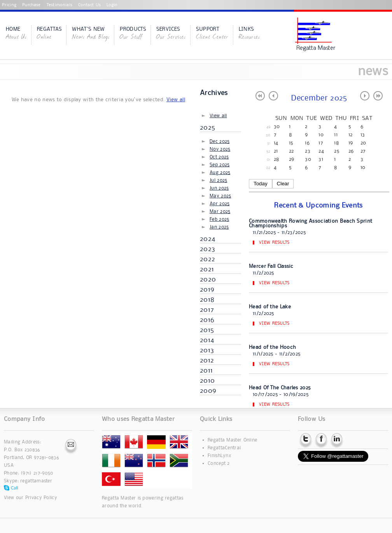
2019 (207, 290)
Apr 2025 (220, 204)
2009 (208, 391)
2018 (207, 300)
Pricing (9, 5)
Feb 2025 (219, 219)
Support (212, 34)
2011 (206, 371)
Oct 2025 (219, 157)
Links (249, 34)
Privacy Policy (41, 498)
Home (16, 34)
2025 (207, 128)
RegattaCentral (224, 448)
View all (176, 100)
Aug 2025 (220, 173)
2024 (207, 239)
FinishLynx (219, 456)
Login (112, 5)
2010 (207, 381)
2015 (207, 330)
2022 (207, 259)
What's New (91, 34)
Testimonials (60, 5)
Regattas (49, 34)
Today (261, 184)
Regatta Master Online (232, 440)
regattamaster (36, 481)
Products (133, 34)
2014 (207, 340)
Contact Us (89, 5)
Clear (283, 184)
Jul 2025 (218, 180)
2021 (207, 269)
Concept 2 (219, 464)
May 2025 (220, 196)
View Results (274, 243)
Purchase (31, 5)
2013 (207, 350)
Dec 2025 (220, 142)
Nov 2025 (220, 149)
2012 (207, 361)
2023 (207, 249)
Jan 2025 (219, 227)
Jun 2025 (219, 188)
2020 (208, 280)
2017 (207, 310)
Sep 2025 (220, 165)
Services (171, 34)
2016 (207, 320)
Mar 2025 (220, 212)
